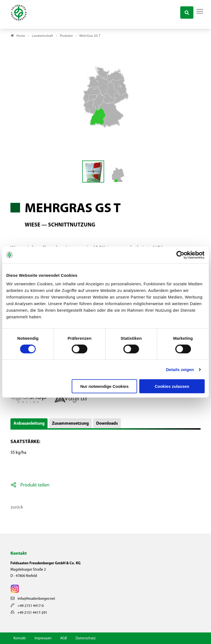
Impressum (43, 638)
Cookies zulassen (172, 386)
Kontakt (20, 638)
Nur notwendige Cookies (104, 386)
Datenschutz (86, 638)
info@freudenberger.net (33, 599)
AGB (63, 638)
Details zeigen (180, 369)
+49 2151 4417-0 (27, 606)
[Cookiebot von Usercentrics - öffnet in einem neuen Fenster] (181, 255)
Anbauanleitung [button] (29, 424)
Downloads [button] (107, 424)
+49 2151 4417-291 (29, 613)
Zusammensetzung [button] (70, 424)
